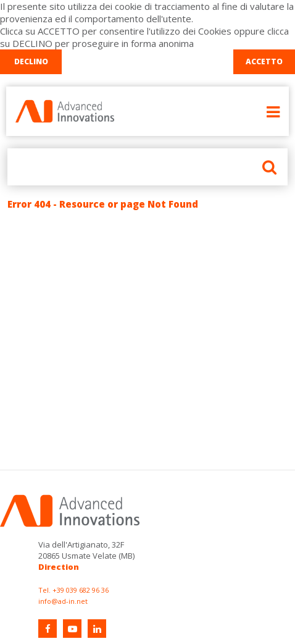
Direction (59, 567)
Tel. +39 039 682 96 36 (73, 590)
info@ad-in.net (63, 601)
